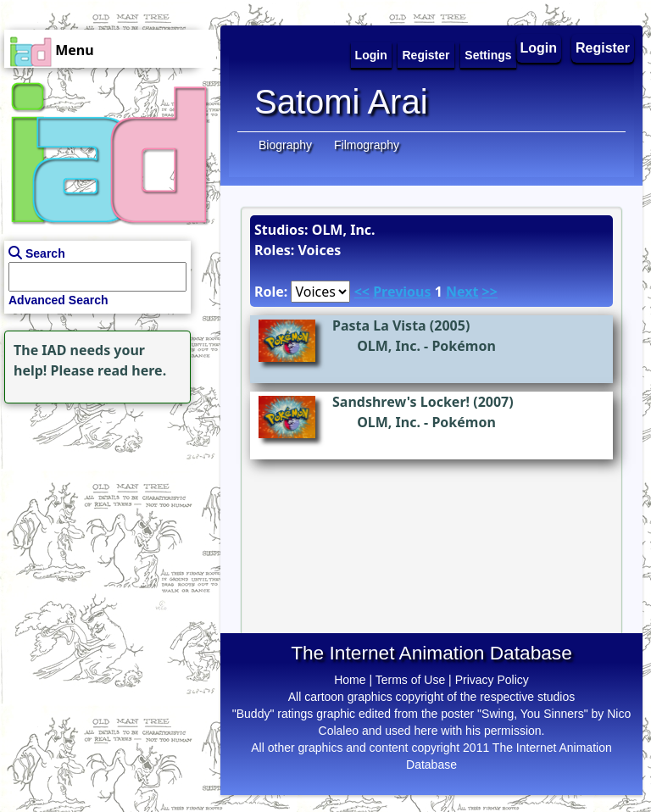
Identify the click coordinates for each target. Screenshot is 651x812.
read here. (132, 370)
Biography (285, 145)
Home (350, 680)
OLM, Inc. (389, 346)
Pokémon (463, 346)
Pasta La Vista (379, 325)
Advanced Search (58, 300)
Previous (402, 292)
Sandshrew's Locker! (401, 402)
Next (462, 292)
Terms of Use (410, 680)
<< (362, 292)
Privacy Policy (492, 680)
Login (539, 48)
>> (490, 292)
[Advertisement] (106, 514)
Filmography (367, 145)
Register (603, 48)
